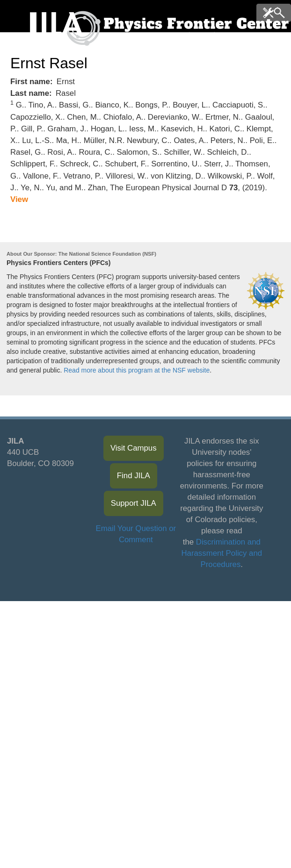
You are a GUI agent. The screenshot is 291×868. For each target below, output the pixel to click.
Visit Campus (134, 448)
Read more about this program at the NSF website (137, 370)
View (19, 199)
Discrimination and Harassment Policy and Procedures (222, 553)
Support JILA (134, 503)
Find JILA (134, 476)
